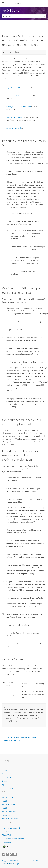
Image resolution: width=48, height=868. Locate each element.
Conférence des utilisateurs (13, 839)
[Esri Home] (7, 847)
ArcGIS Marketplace (10, 819)
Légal (18, 864)
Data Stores (7, 777)
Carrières (6, 831)
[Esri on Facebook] (7, 854)
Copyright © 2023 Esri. (10, 861)
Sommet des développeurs (13, 842)
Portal (4, 770)
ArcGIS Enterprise (13, 3)
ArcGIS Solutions (9, 815)
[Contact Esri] (15, 854)
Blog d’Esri (6, 835)
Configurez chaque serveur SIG (19, 106)
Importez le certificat (14, 88)
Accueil (5, 767)
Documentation (8, 788)
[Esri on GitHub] (11, 854)
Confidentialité (38, 861)
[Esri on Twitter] (4, 854)
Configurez (17, 96)
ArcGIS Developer (9, 812)
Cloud (5, 781)
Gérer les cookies (8, 864)
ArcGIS (5, 808)
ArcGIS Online (8, 797)
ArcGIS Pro (6, 801)
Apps (4, 785)
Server (5, 774)
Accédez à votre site (14, 128)
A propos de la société (11, 828)
